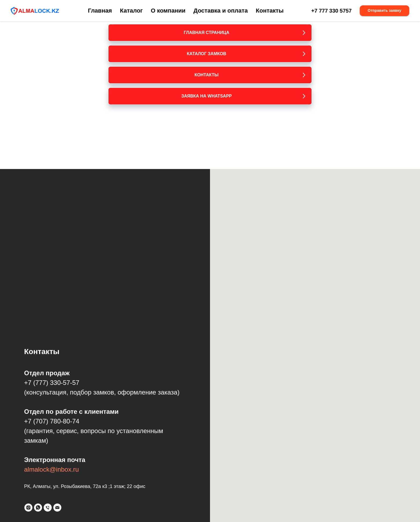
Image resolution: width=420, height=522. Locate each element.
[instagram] (28, 508)
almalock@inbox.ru (51, 469)
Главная (100, 11)
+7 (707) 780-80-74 (52, 421)
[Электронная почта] (57, 508)
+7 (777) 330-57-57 (52, 383)
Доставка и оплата (221, 11)
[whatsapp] (38, 508)
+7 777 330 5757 (331, 11)
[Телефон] (48, 508)
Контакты (270, 11)
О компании (168, 11)
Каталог (131, 11)
